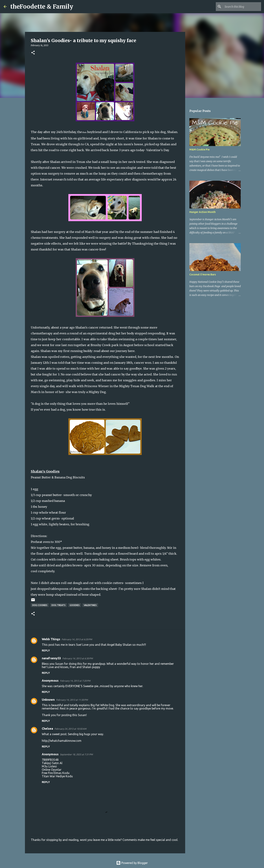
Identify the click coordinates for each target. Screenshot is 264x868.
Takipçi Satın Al (52, 763)
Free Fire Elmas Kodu (56, 773)
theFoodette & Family (42, 7)
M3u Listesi (49, 766)
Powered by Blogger (132, 863)
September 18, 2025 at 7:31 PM (76, 754)
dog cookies (40, 605)
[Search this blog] (242, 7)
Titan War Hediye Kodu (57, 776)
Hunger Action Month (202, 212)
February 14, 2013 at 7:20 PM (75, 681)
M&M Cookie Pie (199, 150)
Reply (46, 650)
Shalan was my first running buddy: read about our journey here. (88, 351)
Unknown (48, 700)
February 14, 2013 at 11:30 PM (72, 700)
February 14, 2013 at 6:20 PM (77, 639)
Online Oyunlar (52, 770)
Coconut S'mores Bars (203, 274)
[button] (33, 53)
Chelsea (47, 729)
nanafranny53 (51, 658)
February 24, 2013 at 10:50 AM (70, 729)
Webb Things (51, 639)
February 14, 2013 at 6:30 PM (78, 658)
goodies (75, 605)
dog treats (58, 605)
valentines (90, 605)
